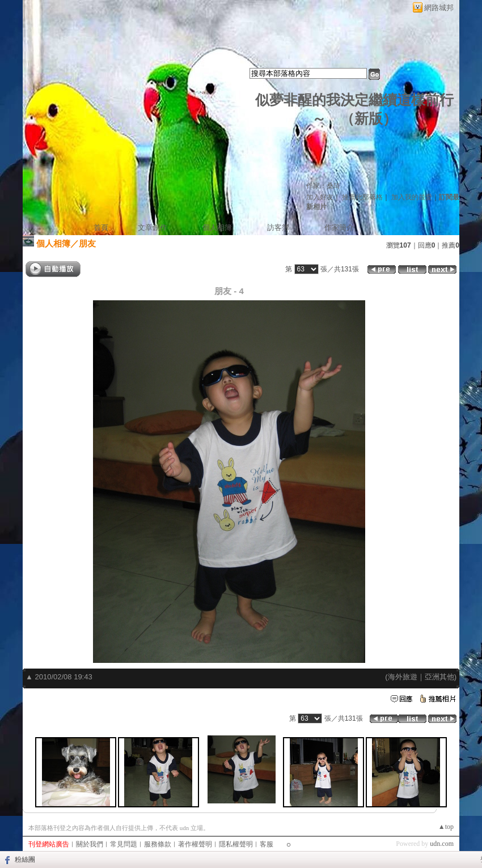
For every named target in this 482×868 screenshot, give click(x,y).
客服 (267, 844)
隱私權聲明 (236, 844)
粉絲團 (25, 860)
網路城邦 (439, 8)
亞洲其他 (439, 677)
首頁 (101, 227)
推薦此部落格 (362, 197)
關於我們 (90, 844)
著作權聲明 (195, 844)
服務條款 (158, 844)
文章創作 (153, 227)
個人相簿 (217, 227)
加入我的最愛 (412, 197)
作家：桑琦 (323, 186)
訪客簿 (278, 227)
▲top (446, 827)
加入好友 (320, 197)
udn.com (442, 844)
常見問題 (124, 844)
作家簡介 (339, 227)
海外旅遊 (403, 677)
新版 (369, 119)
